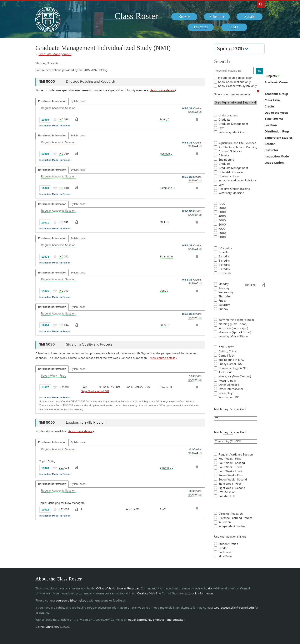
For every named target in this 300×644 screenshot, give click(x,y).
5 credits (224, 269)
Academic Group (276, 94)
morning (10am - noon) (233, 324)
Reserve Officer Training (234, 189)
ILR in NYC (225, 372)
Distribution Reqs (277, 132)
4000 (222, 216)
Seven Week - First (231, 476)
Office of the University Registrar (118, 588)
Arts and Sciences (230, 151)
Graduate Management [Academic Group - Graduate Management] (55, 54)
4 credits (224, 265)
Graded (223, 548)
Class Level (272, 100)
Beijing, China (227, 352)
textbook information (199, 593)
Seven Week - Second (233, 480)
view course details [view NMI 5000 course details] (162, 90)
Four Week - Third (230, 467)
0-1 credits (225, 248)
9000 (222, 237)
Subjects (271, 76)
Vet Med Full (227, 496)
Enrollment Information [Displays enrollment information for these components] (52, 101)
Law (221, 128)
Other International (231, 389)
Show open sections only (234, 82)
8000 (222, 233)
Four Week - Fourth (231, 471)
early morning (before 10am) (236, 320)
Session (270, 144)
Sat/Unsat (225, 552)
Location (271, 125)
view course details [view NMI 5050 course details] (80, 431)
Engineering (226, 160)
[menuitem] (184, 17)
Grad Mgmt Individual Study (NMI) (236, 103)
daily (209, 588)
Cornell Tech (227, 356)
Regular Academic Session (236, 455)
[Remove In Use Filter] (258, 91)
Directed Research (231, 514)
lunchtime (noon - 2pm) (233, 328)
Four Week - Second (232, 463)
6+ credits (225, 273)
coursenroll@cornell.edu (72, 601)
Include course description (235, 78)
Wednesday (226, 292)
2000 (222, 208)
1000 (222, 204)
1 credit (223, 252)
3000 (222, 212)
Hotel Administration (232, 172)
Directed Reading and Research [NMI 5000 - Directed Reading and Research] (91, 82)
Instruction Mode (277, 157)
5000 (222, 221)
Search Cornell (261, 4)
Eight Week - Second (232, 488)
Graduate (224, 120)
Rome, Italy (226, 393)
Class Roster (136, 16)
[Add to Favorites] (55, 119)
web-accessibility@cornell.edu (234, 608)
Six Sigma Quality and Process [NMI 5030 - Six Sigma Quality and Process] (89, 344)
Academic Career (276, 82)
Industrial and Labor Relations (238, 181)
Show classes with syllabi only (237, 86)
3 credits (224, 261)
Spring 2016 (232, 49)
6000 (222, 225)
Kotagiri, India (227, 381)
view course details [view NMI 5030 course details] (163, 358)
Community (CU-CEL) (236, 442)
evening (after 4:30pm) (233, 337)
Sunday (223, 309)
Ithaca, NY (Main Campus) (235, 377)
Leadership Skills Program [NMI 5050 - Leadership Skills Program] (86, 423)
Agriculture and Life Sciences (237, 143)
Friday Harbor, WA (230, 364)
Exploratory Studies (279, 138)
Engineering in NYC (231, 360)
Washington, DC (229, 397)
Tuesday (224, 288)
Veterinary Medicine (231, 132)
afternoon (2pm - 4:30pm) (235, 332)
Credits (270, 107)
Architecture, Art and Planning (238, 147)
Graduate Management (233, 124)
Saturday (224, 305)
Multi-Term (225, 557)
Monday (224, 284)
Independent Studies (232, 526)
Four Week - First (230, 459)
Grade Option (274, 163)
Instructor (271, 150)
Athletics (224, 156)
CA (236, 418)
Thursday (225, 297)
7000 (222, 229)
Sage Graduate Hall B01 (95, 391)
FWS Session (227, 492)
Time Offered (274, 119)
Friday (222, 301)
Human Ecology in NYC (233, 368)
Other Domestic (229, 385)
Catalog (142, 593)
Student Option (228, 544)
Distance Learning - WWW (235, 518)
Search (222, 62)
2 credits (224, 257)
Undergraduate (228, 116)
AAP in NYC (226, 347)
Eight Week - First (230, 484)
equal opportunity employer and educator (156, 620)
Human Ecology (229, 176)
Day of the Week (276, 113)
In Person (225, 522)
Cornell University (47, 627)
